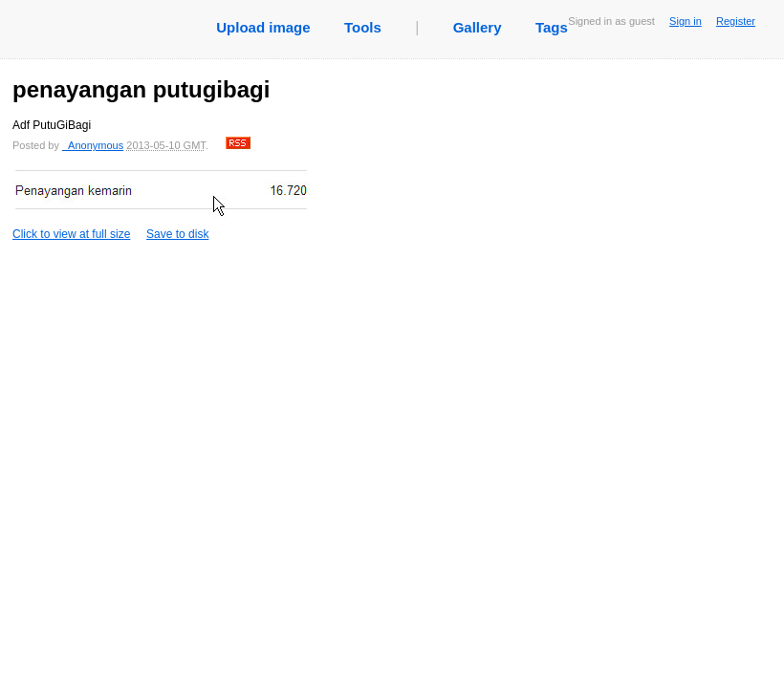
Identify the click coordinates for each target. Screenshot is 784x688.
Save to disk (177, 234)
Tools (363, 27)
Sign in (686, 21)
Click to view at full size (161, 203)
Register (736, 21)
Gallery (478, 27)
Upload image (263, 27)
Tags (552, 27)
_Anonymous (93, 145)
